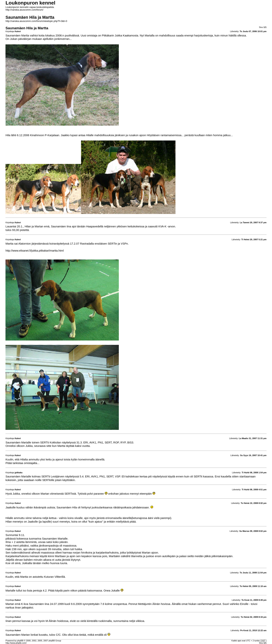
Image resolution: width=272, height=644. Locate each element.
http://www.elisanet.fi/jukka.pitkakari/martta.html (35, 251)
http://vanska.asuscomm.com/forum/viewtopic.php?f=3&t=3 (36, 21)
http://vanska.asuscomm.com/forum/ (24, 10)
